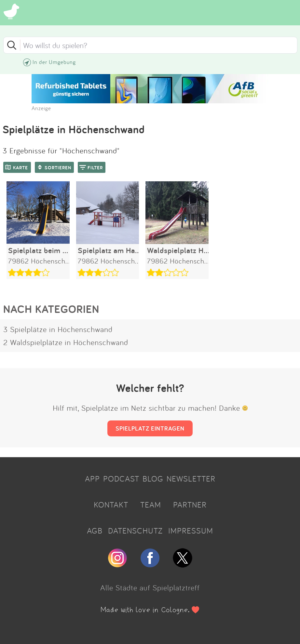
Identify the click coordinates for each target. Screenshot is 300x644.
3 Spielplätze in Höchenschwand (58, 329)
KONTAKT (111, 505)
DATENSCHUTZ (135, 531)
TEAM (151, 505)
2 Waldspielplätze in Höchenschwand (66, 342)
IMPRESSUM (191, 531)
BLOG (153, 479)
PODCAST (121, 479)
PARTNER (190, 505)
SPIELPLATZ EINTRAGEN (150, 428)
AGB (95, 531)
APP (92, 479)
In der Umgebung (54, 62)
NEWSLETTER (191, 479)
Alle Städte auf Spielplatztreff (150, 587)
